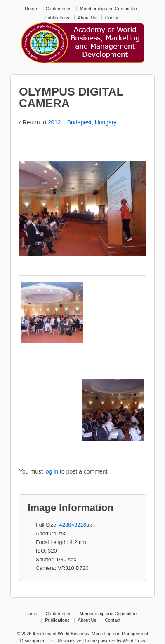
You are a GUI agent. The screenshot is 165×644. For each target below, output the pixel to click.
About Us (87, 18)
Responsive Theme (77, 641)
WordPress (134, 641)
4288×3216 (73, 525)
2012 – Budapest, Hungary (82, 122)
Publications (57, 18)
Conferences (58, 9)
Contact (113, 18)
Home (31, 9)
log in (51, 471)
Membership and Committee (108, 9)
